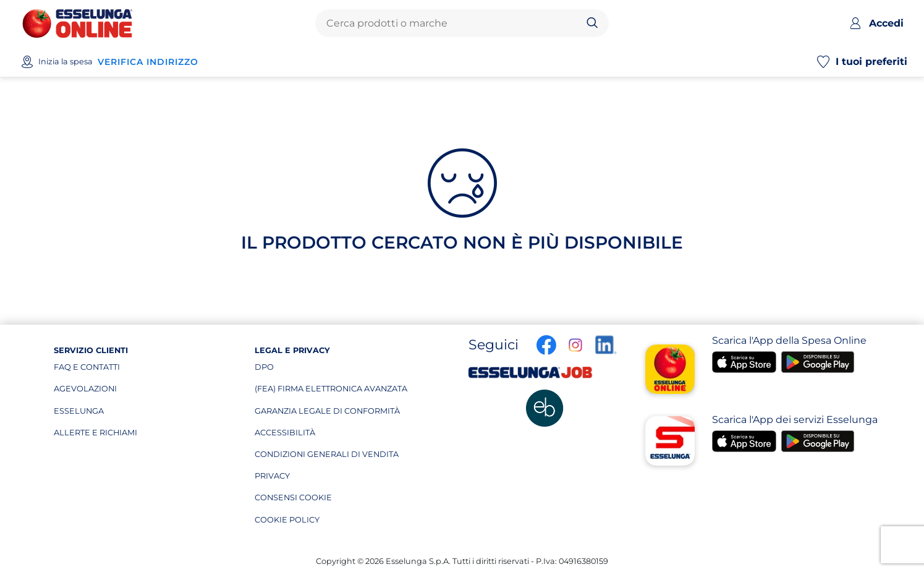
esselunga (112, 414)
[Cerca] (592, 23)
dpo (313, 370)
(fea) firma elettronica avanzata (331, 391)
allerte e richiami (112, 435)
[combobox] (452, 23)
